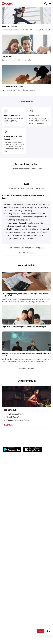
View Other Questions (27, 253)
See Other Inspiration (27, 368)
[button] (26, 197)
